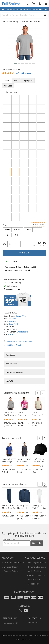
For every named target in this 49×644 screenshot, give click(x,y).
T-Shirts (12, 321)
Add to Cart (25, 253)
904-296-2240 (33, 622)
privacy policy (34, 580)
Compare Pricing (12, 289)
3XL (17, 235)
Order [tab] (6, 81)
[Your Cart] (34, 4)
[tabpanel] (24, 182)
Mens (11, 334)
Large (28, 229)
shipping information (37, 563)
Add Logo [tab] (8, 86)
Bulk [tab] (16, 81)
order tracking (35, 571)
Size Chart (38, 224)
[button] (15, 64)
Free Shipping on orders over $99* (24, 10)
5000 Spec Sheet (14, 345)
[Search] (45, 15)
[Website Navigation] (46, 4)
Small (7, 229)
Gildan (13, 319)
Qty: (5, 244)
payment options (11, 571)
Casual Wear (21, 316)
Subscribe (37, 543)
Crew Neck (14, 324)
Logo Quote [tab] (28, 81)
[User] (40, 4)
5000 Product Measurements (19, 341)
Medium (18, 229)
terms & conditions (37, 575)
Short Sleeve (22, 332)
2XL (7, 235)
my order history (11, 567)
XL (38, 229)
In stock (11, 261)
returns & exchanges (37, 567)
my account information (14, 563)
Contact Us (34, 618)
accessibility (33, 584)
